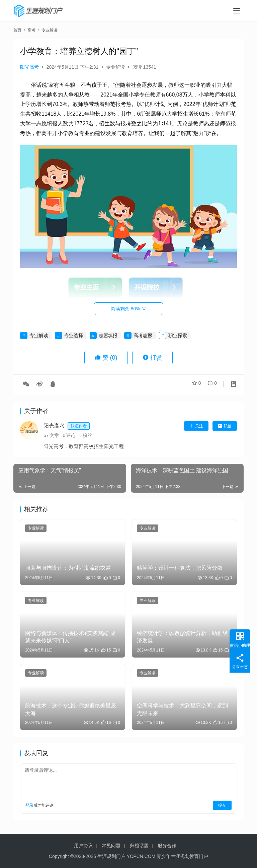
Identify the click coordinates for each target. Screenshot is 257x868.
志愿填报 (108, 335)
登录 (29, 805)
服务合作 (167, 846)
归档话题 (139, 846)
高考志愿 (143, 335)
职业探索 (178, 335)
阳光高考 (29, 67)
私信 (225, 426)
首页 (17, 30)
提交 (222, 805)
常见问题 (111, 846)
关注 (196, 426)
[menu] (237, 11)
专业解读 (115, 67)
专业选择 (74, 335)
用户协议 (83, 846)
